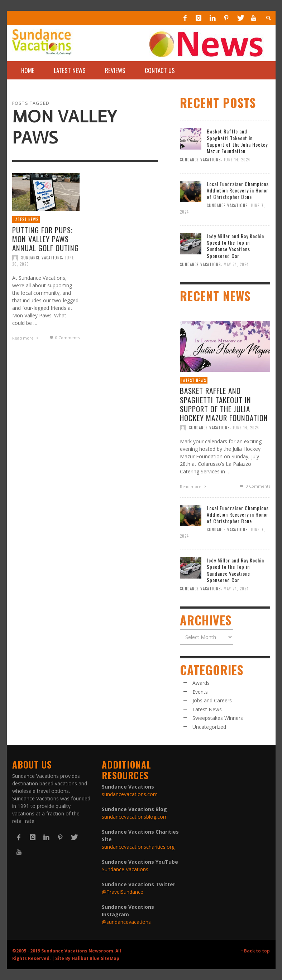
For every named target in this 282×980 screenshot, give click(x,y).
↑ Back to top (256, 951)
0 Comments (64, 338)
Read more (26, 338)
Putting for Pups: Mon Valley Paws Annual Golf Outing (46, 239)
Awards (201, 683)
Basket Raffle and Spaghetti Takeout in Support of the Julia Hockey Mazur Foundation (237, 141)
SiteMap (110, 958)
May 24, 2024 (236, 264)
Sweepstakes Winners (218, 718)
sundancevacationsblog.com (135, 817)
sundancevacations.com (130, 794)
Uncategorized (209, 727)
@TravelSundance (123, 892)
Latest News (26, 219)
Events (200, 692)
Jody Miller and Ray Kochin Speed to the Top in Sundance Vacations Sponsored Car (235, 246)
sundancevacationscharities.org (138, 847)
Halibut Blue (86, 958)
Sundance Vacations (42, 258)
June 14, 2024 (237, 160)
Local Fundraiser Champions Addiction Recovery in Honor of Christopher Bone (238, 190)
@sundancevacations (126, 922)
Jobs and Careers (212, 700)
